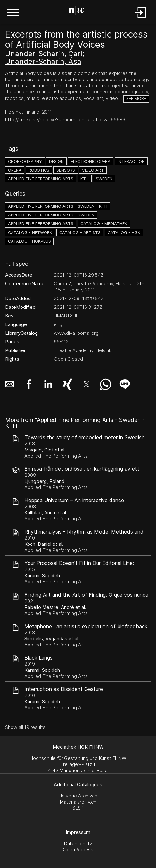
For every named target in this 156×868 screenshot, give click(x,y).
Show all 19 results (25, 727)
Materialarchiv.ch (78, 802)
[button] (13, 13)
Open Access (78, 850)
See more (136, 99)
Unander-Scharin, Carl (44, 54)
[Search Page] (77, 11)
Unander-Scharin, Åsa (43, 61)
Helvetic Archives (78, 796)
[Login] (141, 18)
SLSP (78, 808)
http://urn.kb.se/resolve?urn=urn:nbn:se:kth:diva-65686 (65, 119)
